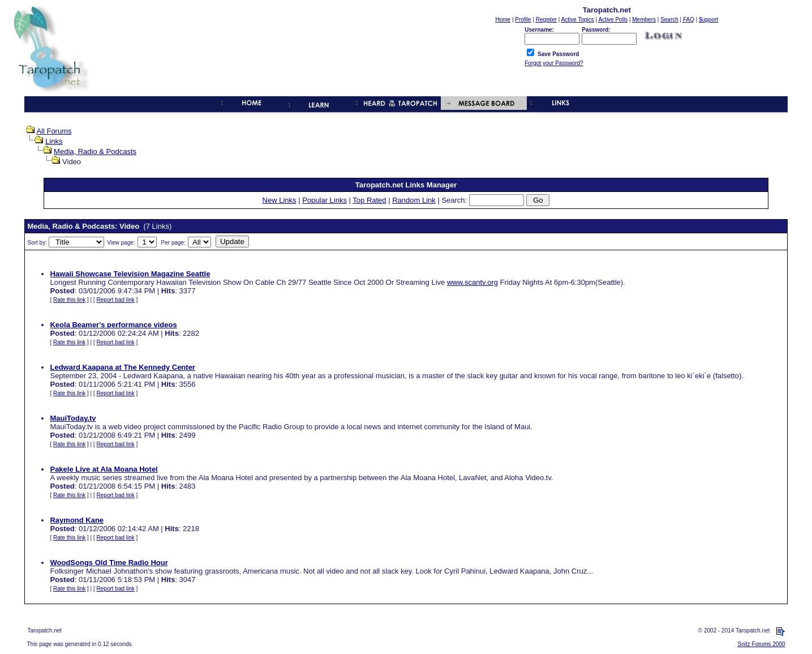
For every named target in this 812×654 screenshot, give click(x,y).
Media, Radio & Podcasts (95, 151)
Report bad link (116, 300)
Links (54, 141)
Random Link (414, 200)
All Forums (54, 131)
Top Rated (369, 200)
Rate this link (69, 300)
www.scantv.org (472, 282)
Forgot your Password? (554, 63)
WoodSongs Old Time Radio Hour (109, 563)
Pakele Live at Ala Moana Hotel (104, 469)
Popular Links (325, 200)
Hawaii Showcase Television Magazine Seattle (130, 274)
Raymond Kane (77, 520)
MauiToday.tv (73, 418)
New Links (280, 200)
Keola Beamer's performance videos (113, 325)
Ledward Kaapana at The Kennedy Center (122, 367)
